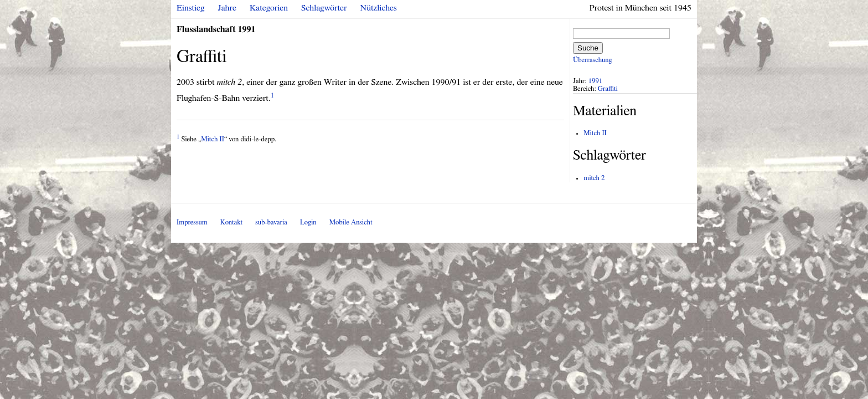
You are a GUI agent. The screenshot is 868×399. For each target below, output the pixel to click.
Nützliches (379, 8)
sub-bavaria (271, 222)
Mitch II (213, 139)
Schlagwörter (324, 8)
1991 (596, 81)
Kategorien (269, 8)
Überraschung (592, 60)
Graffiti (608, 89)
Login (308, 222)
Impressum (192, 222)
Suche (588, 48)
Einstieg (191, 8)
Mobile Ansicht (351, 222)
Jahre (227, 8)
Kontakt (231, 222)
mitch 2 (594, 178)
